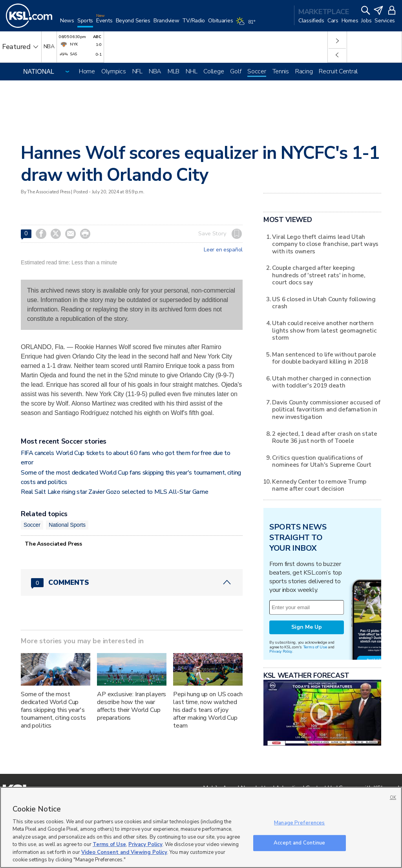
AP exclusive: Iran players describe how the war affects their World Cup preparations (132, 706)
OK (393, 798)
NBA (155, 71)
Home (87, 71)
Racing (304, 71)
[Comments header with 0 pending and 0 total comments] (132, 582)
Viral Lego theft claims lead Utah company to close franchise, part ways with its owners (325, 244)
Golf (236, 71)
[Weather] (247, 24)
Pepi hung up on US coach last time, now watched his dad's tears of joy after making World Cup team (208, 710)
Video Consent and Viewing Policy (124, 852)
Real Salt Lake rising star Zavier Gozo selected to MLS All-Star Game (114, 492)
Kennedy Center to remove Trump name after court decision (319, 485)
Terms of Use (315, 647)
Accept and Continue (299, 843)
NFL (137, 71)
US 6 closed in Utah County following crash (324, 303)
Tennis (281, 71)
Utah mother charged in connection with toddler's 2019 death (322, 382)
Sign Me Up (307, 627)
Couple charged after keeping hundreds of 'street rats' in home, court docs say (318, 275)
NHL (191, 71)
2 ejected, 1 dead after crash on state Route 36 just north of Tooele (324, 437)
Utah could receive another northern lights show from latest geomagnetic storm (324, 330)
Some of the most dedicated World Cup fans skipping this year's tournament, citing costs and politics (53, 710)
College (214, 71)
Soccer (257, 71)
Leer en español (223, 250)
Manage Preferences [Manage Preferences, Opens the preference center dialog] (299, 823)
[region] (201, 827)
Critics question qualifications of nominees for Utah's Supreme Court (322, 461)
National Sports (67, 525)
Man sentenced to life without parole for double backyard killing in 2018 (324, 358)
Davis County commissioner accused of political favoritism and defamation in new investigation (326, 409)
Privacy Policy (281, 651)
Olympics (114, 71)
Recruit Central (338, 71)
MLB (174, 71)
